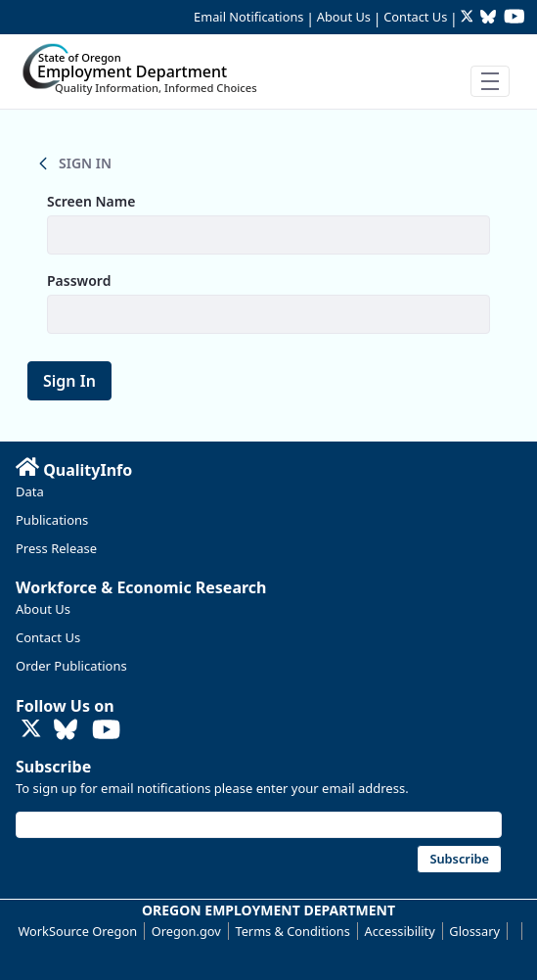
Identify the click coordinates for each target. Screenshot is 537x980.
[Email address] (259, 825)
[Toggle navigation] (490, 81)
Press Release (56, 548)
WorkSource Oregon (77, 931)
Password (79, 280)
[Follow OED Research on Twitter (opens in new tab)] (469, 18)
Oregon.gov (186, 931)
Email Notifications (248, 17)
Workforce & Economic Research (141, 587)
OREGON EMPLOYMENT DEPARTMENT (268, 910)
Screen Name (91, 201)
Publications (52, 520)
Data (30, 491)
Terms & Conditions (292, 931)
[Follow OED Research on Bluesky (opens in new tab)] (488, 18)
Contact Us (415, 17)
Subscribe (53, 767)
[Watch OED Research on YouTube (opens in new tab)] (515, 18)
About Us (344, 17)
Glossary (474, 931)
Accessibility (400, 931)
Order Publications (71, 666)
